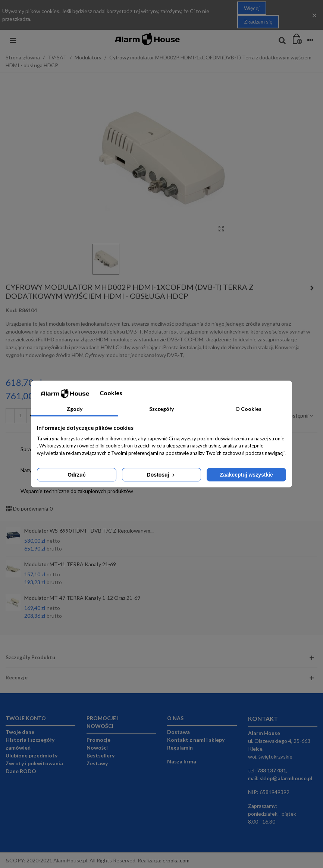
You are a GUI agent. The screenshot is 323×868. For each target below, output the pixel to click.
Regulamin (180, 748)
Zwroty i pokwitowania (34, 763)
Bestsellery (101, 755)
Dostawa (178, 732)
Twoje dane (20, 732)
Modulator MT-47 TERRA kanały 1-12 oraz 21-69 (82, 598)
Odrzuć (76, 475)
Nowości (97, 748)
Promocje (98, 740)
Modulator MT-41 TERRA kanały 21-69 (70, 564)
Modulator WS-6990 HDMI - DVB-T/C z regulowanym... (89, 531)
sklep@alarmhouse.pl (286, 778)
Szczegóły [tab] (161, 409)
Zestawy (97, 763)
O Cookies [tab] (248, 409)
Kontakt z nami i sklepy (196, 740)
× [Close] (314, 15)
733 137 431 (272, 770)
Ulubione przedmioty (32, 755)
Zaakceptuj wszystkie (246, 475)
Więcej (252, 8)
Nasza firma (182, 761)
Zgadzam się (258, 21)
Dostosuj (162, 475)
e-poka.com (176, 860)
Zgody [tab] (75, 409)
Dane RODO (21, 771)
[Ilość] (21, 416)
